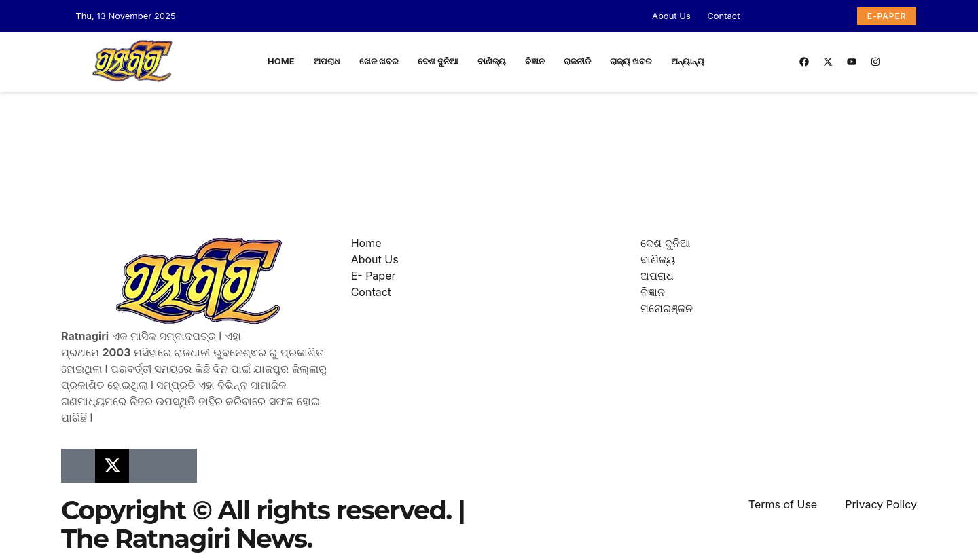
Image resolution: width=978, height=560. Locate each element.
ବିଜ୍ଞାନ (535, 61)
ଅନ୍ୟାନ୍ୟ (688, 61)
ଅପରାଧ (327, 61)
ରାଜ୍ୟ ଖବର (631, 61)
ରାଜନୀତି (577, 61)
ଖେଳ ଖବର (379, 61)
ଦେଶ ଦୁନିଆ (438, 61)
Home (281, 61)
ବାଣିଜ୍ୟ (492, 61)
